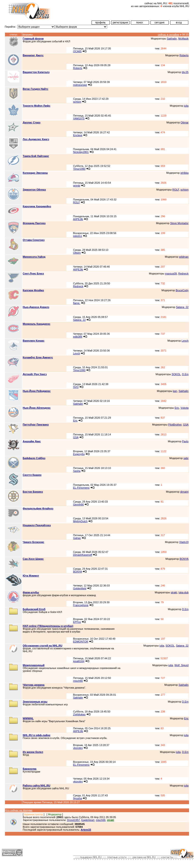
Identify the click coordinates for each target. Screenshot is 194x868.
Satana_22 (182, 307)
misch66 (78, 681)
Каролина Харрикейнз (37, 206)
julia (186, 106)
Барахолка (30, 769)
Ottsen (77, 253)
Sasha (77, 471)
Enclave (78, 135)
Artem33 (86, 830)
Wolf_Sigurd (181, 665)
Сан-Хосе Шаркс (33, 559)
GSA (186, 425)
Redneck (183, 273)
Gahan (77, 538)
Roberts (184, 55)
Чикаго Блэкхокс (33, 542)
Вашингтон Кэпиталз (36, 72)
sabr (186, 458)
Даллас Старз (32, 122)
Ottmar (185, 122)
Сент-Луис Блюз (33, 273)
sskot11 (78, 236)
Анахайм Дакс (32, 441)
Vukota (185, 408)
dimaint (184, 492)
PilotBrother (175, 425)
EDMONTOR (81, 642)
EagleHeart (88, 820)
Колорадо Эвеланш (35, 173)
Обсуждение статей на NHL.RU (42, 646)
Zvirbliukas (79, 714)
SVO (76, 387)
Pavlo (185, 441)
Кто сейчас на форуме (19, 810)
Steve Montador (179, 223)
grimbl (77, 186)
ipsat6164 (79, 661)
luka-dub (184, 592)
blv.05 (185, 72)
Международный (34, 665)
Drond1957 (73, 820)
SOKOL (176, 374)
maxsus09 (171, 273)
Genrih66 (78, 504)
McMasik (183, 39)
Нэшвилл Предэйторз (37, 525)
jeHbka (185, 173)
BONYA (184, 559)
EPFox (77, 622)
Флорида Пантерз (34, 223)
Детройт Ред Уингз (35, 374)
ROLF (176, 190)
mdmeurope (80, 85)
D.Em (185, 374)
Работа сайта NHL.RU (36, 786)
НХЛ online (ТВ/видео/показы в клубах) (48, 626)
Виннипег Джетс (33, 55)
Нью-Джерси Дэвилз (36, 307)
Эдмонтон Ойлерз (34, 190)
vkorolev (78, 748)
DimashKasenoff (83, 555)
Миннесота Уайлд (34, 257)
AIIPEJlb (78, 219)
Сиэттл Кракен (32, 475)
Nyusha (77, 798)
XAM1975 (79, 118)
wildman (184, 257)
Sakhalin (172, 39)
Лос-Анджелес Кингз (36, 139)
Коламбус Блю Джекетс (38, 357)
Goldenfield (80, 588)
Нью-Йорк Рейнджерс (37, 391)
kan (175, 391)
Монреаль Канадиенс (37, 324)
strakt (174, 592)
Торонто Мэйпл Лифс (37, 106)
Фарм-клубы (31, 592)
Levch (185, 341)
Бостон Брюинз (33, 492)
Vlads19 (184, 542)
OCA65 (77, 51)
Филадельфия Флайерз (38, 508)
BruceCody (182, 290)
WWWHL (28, 718)
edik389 (78, 337)
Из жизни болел (33, 752)
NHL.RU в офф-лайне (37, 735)
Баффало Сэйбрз (34, 458)
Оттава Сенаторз (34, 240)
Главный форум (33, 39)
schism (77, 102)
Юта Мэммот (31, 576)
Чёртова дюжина (34, 685)
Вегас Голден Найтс (35, 89)
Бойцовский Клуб (34, 609)
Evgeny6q (79, 454)
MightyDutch (80, 521)
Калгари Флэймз (33, 290)
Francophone (81, 605)
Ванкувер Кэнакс (34, 341)
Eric (177, 408)
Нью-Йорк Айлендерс (37, 408)
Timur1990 (79, 169)
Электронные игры (35, 702)
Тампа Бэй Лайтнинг (36, 156)
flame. (77, 303)
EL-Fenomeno (81, 488)
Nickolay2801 (81, 152)
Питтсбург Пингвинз (36, 425)
